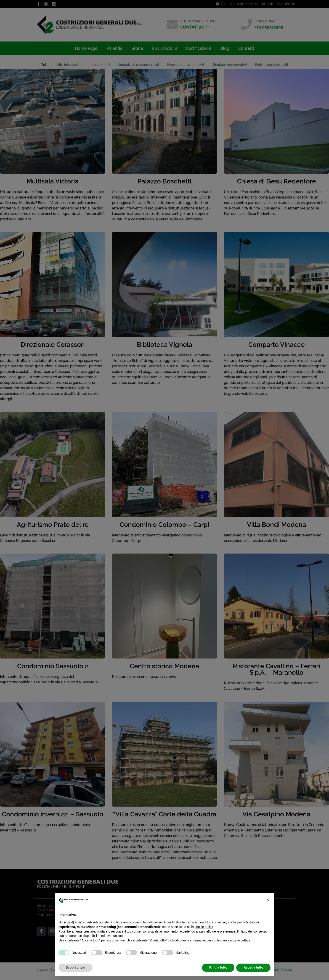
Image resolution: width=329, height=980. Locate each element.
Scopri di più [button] (76, 967)
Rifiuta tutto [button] (218, 967)
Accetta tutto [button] (253, 967)
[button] (268, 900)
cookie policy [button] (204, 927)
